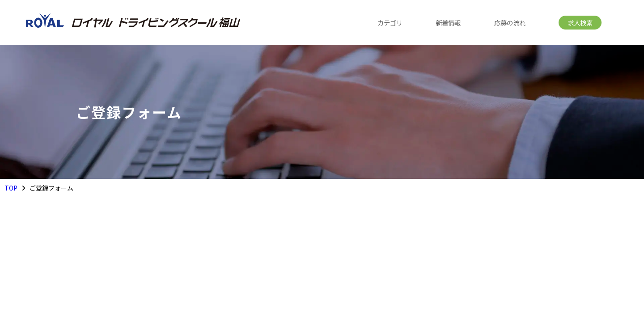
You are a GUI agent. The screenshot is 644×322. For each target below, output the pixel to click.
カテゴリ (390, 23)
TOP (11, 188)
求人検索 (580, 23)
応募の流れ (510, 23)
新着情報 (448, 23)
